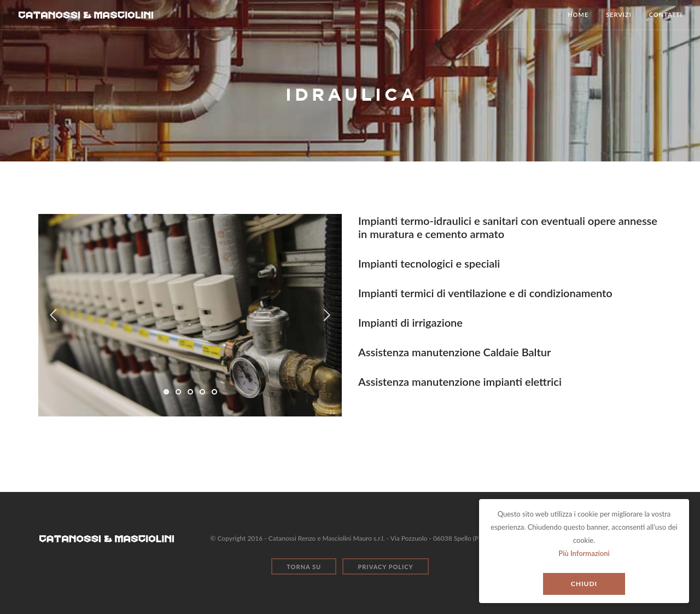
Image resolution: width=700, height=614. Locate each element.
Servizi (619, 15)
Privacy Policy (385, 567)
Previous (54, 315)
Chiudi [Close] (584, 584)
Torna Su (304, 567)
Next (326, 315)
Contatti (666, 15)
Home (578, 15)
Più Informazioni (584, 553)
